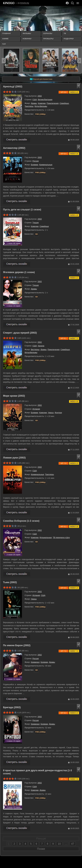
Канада (41, 346)
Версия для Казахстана (41, 79)
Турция (36, 223)
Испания (36, 409)
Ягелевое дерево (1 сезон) (19, 272)
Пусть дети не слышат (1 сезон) (22, 210)
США (35, 100)
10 (59, 844)
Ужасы (51, 413)
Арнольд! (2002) (13, 87)
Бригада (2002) (12, 707)
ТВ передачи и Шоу (61, 538)
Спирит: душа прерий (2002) (20, 333)
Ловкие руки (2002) (14, 458)
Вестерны (35, 350)
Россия (36, 161)
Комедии (42, 103)
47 (73, 844)
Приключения (53, 103)
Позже (41, 849)
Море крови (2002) (14, 396)
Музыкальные (46, 538)
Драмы (34, 103)
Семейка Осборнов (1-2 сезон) (21, 521)
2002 (40, 96)
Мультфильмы (41, 106)
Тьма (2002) (10, 582)
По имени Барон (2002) (17, 645)
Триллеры (29, 106)
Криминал (35, 662)
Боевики (34, 165)
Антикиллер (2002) (14, 148)
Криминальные (46, 165)
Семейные (64, 103)
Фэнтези (58, 413)
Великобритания (45, 100)
